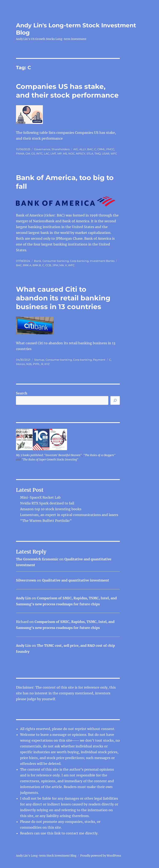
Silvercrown (26, 580)
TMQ (98, 154)
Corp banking (79, 261)
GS (33, 154)
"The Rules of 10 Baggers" (99, 455)
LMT (53, 154)
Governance (42, 149)
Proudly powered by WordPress (101, 856)
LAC (47, 154)
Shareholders (61, 149)
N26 (29, 364)
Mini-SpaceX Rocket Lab (40, 497)
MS (65, 154)
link (58, 833)
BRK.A (27, 265)
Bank (38, 261)
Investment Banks (102, 261)
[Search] (115, 400)
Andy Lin (23, 598)
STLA (90, 154)
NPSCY (81, 154)
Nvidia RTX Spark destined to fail (47, 503)
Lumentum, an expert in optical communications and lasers (69, 515)
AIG (76, 149)
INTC (39, 154)
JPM (55, 265)
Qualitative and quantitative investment (76, 580)
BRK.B (37, 265)
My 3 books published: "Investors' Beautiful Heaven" (49, 455)
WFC (114, 154)
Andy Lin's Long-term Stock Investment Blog (46, 856)
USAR (106, 154)
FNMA (20, 154)
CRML (101, 149)
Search (22, 393)
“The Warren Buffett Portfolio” (46, 521)
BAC (90, 149)
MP (60, 154)
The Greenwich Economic (37, 559)
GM (28, 154)
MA (62, 265)
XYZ (47, 364)
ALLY (83, 149)
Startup (39, 360)
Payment (99, 360)
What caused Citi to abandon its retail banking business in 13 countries (63, 298)
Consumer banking (56, 261)
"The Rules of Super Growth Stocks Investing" (50, 460)
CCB (48, 265)
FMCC (110, 149)
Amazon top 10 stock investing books (51, 509)
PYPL (36, 364)
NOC (72, 154)
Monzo (20, 364)
